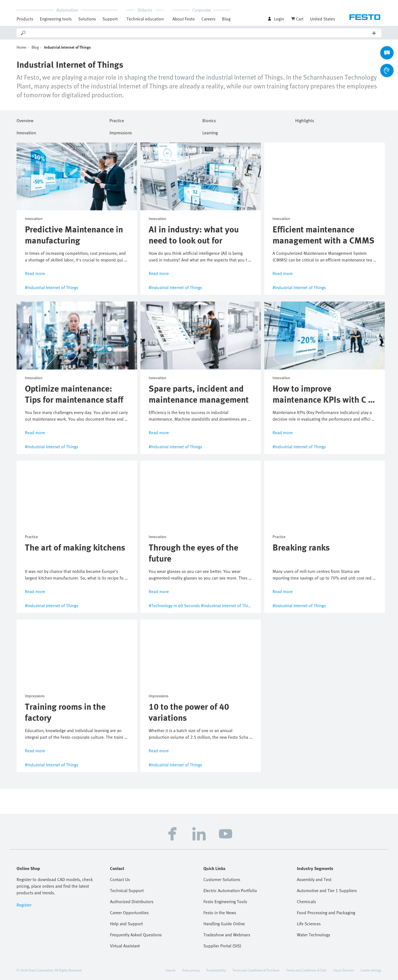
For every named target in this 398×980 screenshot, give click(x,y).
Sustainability (216, 970)
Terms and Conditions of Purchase (256, 970)
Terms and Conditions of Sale (306, 970)
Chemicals (306, 902)
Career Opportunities (129, 913)
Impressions (121, 132)
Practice (117, 120)
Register (24, 905)
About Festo (184, 19)
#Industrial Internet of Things (52, 287)
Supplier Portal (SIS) (222, 946)
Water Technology (313, 935)
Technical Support (127, 890)
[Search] (199, 33)
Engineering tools (56, 19)
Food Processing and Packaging (326, 913)
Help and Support (126, 924)
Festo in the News (220, 913)
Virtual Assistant (125, 946)
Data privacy (191, 970)
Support (110, 19)
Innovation (26, 132)
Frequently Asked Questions (136, 935)
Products (25, 19)
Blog (226, 19)
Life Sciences (309, 924)
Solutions (87, 19)
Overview (25, 120)
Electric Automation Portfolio (230, 890)
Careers (208, 19)
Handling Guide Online (224, 924)
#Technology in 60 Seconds (174, 606)
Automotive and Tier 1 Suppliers (327, 890)
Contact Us (120, 879)
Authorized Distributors (132, 902)
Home (21, 47)
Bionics (209, 120)
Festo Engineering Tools (225, 902)
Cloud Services (343, 970)
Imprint (171, 970)
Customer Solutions (222, 879)
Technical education (145, 19)
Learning (210, 132)
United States (323, 19)
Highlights (305, 120)
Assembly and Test (314, 879)
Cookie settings (371, 970)
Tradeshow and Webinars (227, 935)
